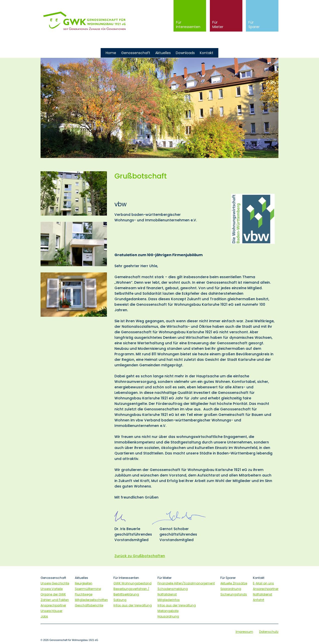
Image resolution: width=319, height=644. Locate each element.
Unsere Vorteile (52, 589)
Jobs (44, 616)
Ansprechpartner (53, 605)
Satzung (120, 600)
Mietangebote (168, 611)
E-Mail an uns (263, 583)
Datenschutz (269, 632)
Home (111, 53)
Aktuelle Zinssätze (234, 583)
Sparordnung (231, 589)
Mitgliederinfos (169, 600)
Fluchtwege (84, 594)
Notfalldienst (167, 594)
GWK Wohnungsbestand (132, 583)
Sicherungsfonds (234, 594)
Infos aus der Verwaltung (133, 605)
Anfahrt (259, 600)
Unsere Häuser (51, 611)
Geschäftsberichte (89, 605)
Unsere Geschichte (55, 583)
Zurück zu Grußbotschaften (140, 556)
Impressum (244, 632)
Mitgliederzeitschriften (91, 600)
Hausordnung (168, 616)
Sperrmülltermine (88, 589)
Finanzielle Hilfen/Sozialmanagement (186, 583)
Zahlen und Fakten (55, 600)
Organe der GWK (53, 594)
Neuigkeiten (84, 583)
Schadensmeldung (173, 589)
